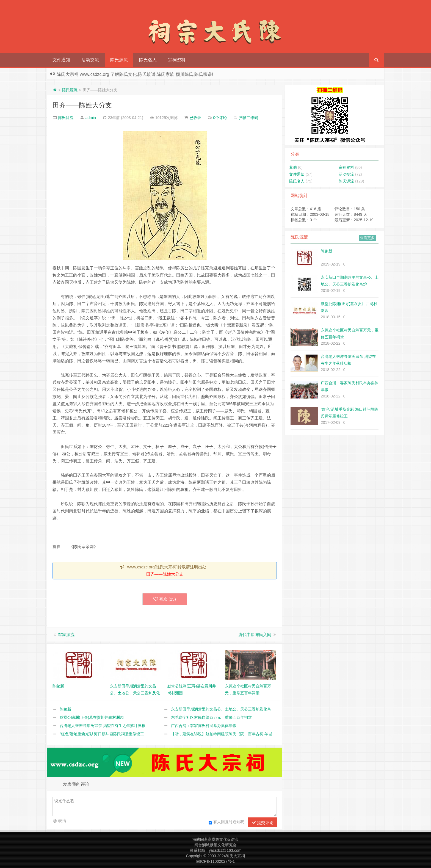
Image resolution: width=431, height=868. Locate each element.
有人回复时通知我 (226, 823)
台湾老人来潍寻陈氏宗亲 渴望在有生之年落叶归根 (103, 726)
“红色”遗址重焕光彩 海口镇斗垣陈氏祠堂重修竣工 (102, 734)
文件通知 (61, 60)
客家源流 (66, 635)
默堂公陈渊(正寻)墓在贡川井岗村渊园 (92, 717)
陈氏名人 (148, 60)
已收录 (195, 118)
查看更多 (367, 238)
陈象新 (65, 709)
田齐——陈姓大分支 (82, 105)
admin (91, 118)
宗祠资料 (177, 60)
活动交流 (90, 60)
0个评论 (220, 118)
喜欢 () (165, 599)
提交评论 (263, 823)
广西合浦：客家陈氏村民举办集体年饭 (204, 726)
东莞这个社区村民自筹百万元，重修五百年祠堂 (211, 717)
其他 (293, 167)
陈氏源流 (119, 60)
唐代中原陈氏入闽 (255, 635)
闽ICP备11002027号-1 (215, 861)
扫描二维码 (248, 118)
